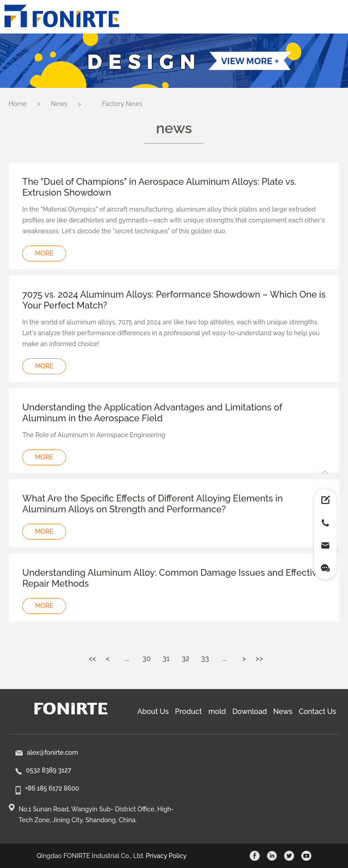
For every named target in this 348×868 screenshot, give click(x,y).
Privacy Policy (166, 856)
